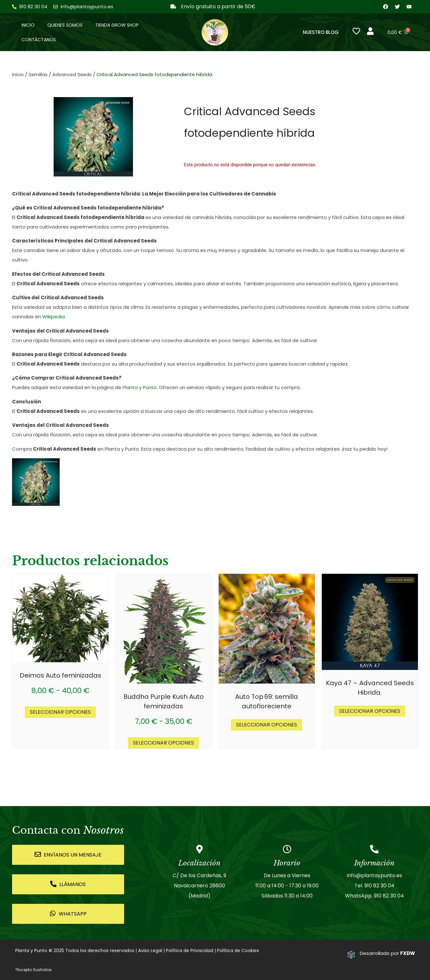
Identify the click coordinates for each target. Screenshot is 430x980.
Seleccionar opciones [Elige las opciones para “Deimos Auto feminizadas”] (60, 712)
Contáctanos (39, 40)
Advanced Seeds (72, 75)
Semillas (38, 75)
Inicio (28, 25)
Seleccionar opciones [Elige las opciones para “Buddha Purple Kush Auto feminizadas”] (163, 743)
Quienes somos (65, 25)
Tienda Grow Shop (117, 25)
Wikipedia (53, 317)
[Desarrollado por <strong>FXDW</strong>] (351, 955)
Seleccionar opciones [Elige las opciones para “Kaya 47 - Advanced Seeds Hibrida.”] (370, 711)
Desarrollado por (387, 954)
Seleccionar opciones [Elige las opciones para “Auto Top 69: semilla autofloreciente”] (267, 725)
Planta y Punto (140, 388)
